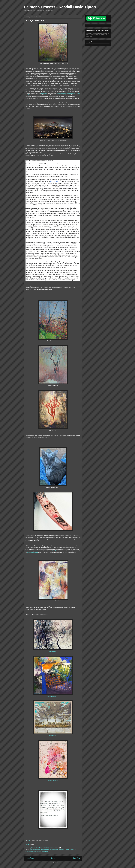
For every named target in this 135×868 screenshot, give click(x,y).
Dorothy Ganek (52, 696)
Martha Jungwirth (53, 780)
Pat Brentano (52, 651)
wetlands (39, 852)
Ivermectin (44, 93)
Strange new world (35, 20)
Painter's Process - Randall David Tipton (60, 7)
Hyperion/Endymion (33, 553)
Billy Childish (52, 736)
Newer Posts (30, 858)
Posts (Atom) (57, 863)
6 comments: (54, 848)
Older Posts (77, 858)
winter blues (45, 852)
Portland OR (73, 850)
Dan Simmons (56, 551)
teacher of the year (31, 852)
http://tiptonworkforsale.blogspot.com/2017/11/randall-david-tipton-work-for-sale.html (98, 35)
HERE (30, 841)
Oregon (67, 850)
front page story (55, 181)
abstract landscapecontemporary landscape (52, 850)
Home (53, 858)
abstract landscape (35, 850)
